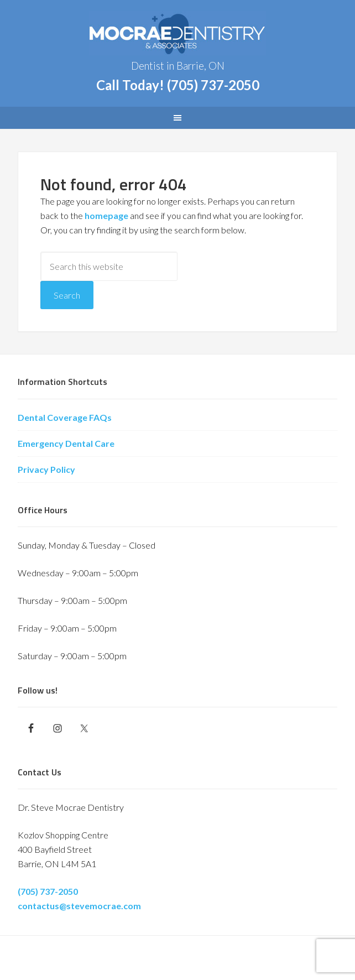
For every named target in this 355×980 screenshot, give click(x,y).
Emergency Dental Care (66, 443)
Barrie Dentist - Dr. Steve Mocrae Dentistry (177, 33)
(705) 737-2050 (213, 85)
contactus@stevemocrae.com (79, 906)
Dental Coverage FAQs (65, 417)
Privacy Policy (46, 469)
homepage (106, 215)
